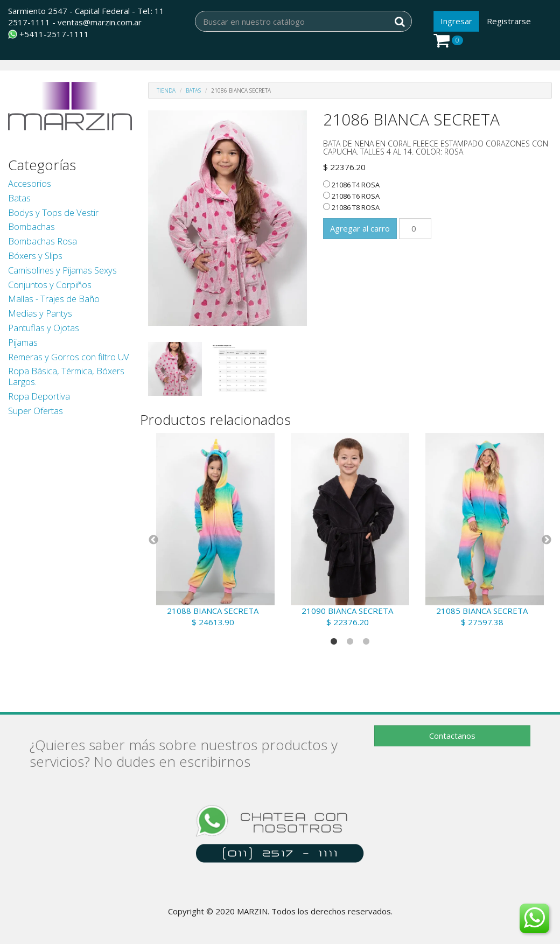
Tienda (166, 90)
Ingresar (456, 21)
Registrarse (509, 21)
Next (547, 540)
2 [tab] (350, 642)
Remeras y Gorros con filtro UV (69, 357)
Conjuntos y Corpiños (50, 285)
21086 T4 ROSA (351, 185)
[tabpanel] (215, 530)
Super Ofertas (36, 411)
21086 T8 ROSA (351, 207)
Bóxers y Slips (35, 256)
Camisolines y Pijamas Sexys (62, 270)
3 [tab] (366, 642)
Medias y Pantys (40, 313)
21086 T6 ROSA (351, 196)
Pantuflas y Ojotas (44, 328)
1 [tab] (334, 642)
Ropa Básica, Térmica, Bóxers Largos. (66, 376)
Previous (153, 540)
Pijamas (23, 342)
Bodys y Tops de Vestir (53, 212)
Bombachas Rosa (43, 241)
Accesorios (30, 183)
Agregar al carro (360, 228)
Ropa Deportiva (39, 396)
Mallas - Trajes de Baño (54, 299)
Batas (19, 198)
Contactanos (452, 736)
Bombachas (31, 226)
